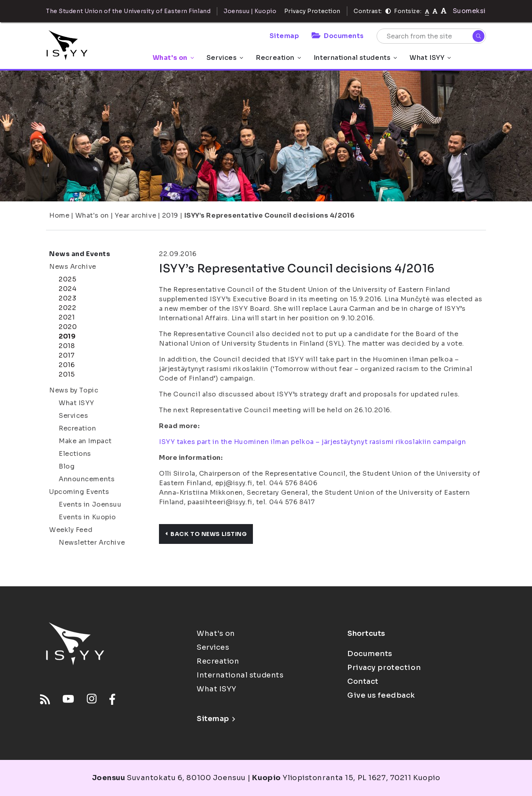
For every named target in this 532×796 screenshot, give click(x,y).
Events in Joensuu (90, 504)
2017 (67, 355)
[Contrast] (388, 11)
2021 (67, 317)
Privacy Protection (312, 11)
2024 (68, 289)
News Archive (73, 267)
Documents (338, 36)
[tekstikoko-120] (444, 11)
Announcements (87, 479)
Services (225, 58)
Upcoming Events (79, 492)
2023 (67, 298)
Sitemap (284, 36)
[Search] (478, 36)
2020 (68, 327)
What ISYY (430, 58)
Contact (363, 681)
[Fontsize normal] (427, 11)
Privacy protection (384, 668)
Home (59, 215)
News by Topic (74, 390)
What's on (173, 58)
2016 (67, 365)
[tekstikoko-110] (435, 11)
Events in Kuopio (87, 517)
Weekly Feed (71, 530)
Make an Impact (85, 441)
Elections (75, 454)
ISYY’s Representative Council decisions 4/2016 (270, 215)
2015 (67, 374)
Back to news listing (206, 534)
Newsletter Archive (92, 542)
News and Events (80, 254)
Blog (67, 466)
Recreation (278, 58)
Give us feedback (381, 695)
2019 (170, 215)
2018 (67, 346)
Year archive (135, 215)
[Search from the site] (431, 36)
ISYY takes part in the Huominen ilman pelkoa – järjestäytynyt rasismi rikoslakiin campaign (312, 442)
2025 (67, 279)
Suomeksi (469, 11)
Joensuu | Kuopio (250, 11)
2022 (67, 308)
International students (355, 58)
